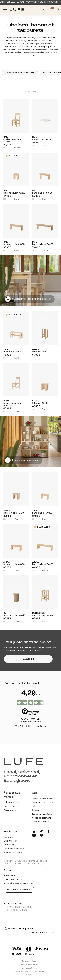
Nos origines (10, 806)
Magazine (8, 837)
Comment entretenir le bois (43, 804)
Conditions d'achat (41, 822)
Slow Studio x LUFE (13, 853)
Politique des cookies (29, 965)
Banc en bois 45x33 (16, 512)
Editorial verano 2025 (14, 849)
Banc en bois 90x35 (45, 192)
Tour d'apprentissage (45, 614)
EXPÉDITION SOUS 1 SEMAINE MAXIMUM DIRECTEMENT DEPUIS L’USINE (29, 2)
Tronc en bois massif (16, 614)
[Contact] (47, 9)
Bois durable (10, 810)
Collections (9, 845)
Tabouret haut (45, 351)
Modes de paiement (41, 818)
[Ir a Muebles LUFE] (17, 9)
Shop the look (10, 841)
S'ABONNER (28, 659)
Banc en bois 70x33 (45, 512)
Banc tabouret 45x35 (16, 192)
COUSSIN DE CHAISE (45, 138)
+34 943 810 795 (13, 904)
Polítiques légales (29, 968)
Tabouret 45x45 (45, 402)
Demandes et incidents (19, 890)
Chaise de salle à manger (16, 139)
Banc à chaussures (16, 351)
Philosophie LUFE (12, 802)
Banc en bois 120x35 (16, 243)
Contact (36, 810)
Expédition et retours (42, 814)
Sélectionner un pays (41, 933)
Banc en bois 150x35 (45, 243)
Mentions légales (29, 961)
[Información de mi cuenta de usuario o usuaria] (58, 9)
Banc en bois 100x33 (16, 563)
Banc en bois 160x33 (45, 563)
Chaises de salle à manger (20, 73)
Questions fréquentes (42, 798)
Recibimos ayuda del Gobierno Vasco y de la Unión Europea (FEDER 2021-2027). (26, 862)
